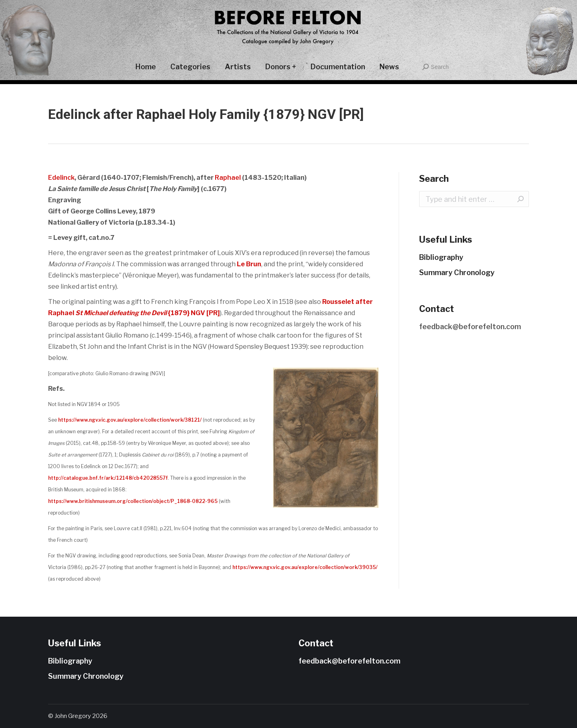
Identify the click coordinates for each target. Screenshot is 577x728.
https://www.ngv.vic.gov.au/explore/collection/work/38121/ (130, 420)
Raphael (228, 178)
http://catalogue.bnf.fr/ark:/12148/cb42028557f (108, 478)
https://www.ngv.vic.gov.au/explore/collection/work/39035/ (305, 567)
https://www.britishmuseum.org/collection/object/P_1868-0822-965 (133, 501)
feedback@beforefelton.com (470, 327)
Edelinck (61, 178)
